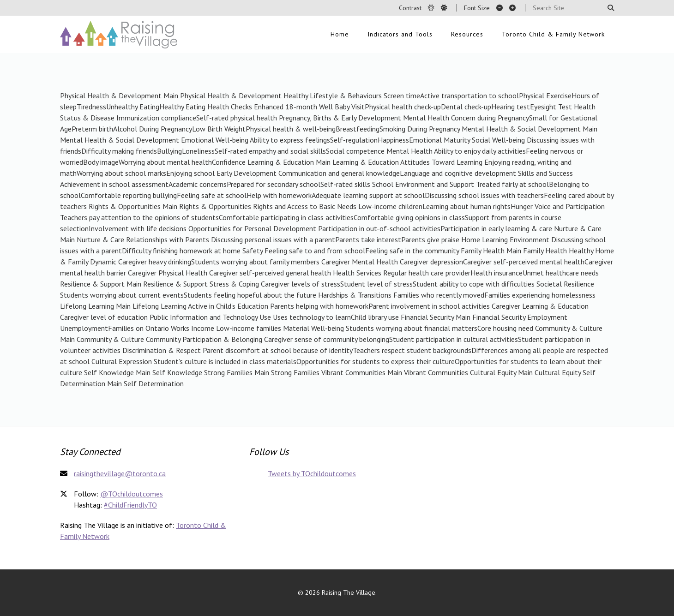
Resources (467, 34)
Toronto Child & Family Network (553, 34)
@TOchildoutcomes (132, 494)
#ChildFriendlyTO (130, 505)
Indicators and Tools (400, 34)
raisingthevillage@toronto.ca (120, 473)
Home (340, 34)
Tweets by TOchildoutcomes (312, 473)
